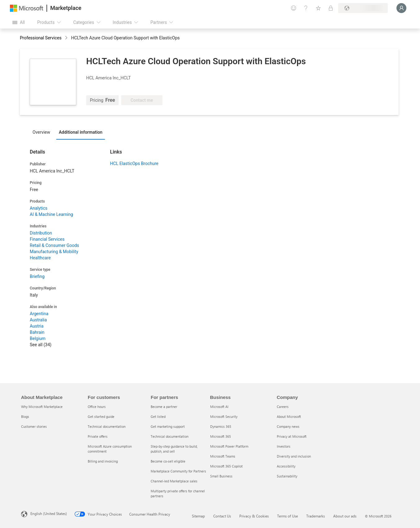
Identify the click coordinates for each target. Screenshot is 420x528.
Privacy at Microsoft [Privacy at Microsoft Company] (292, 436)
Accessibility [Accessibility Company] (286, 466)
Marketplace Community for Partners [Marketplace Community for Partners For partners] (178, 471)
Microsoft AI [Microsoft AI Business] (219, 407)
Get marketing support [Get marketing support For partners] (168, 426)
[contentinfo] (67, 38)
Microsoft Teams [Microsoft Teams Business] (223, 456)
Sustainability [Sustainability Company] (287, 476)
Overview (41, 132)
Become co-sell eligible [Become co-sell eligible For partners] (168, 461)
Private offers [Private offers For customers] (98, 436)
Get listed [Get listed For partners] (158, 416)
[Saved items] (318, 8)
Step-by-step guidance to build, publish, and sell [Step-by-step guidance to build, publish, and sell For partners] (174, 449)
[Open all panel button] (19, 22)
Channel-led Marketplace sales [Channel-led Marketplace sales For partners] (174, 481)
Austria (37, 326)
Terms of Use (287, 516)
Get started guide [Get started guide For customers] (101, 416)
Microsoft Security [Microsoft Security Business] (224, 416)
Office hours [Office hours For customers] (97, 407)
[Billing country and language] (363, 8)
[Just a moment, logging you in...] (401, 8)
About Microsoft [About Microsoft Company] (289, 416)
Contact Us (222, 516)
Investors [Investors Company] (284, 446)
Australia (38, 320)
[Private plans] (331, 8)
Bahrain (37, 332)
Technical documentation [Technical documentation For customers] (107, 426)
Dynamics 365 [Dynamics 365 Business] (221, 426)
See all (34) (41, 345)
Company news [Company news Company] (288, 426)
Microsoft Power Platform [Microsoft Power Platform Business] (229, 446)
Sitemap (198, 516)
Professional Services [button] (41, 38)
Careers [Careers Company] (283, 407)
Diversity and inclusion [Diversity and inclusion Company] (294, 456)
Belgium (38, 338)
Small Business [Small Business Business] (221, 476)
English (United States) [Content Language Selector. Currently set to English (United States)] (49, 513)
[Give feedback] (294, 8)
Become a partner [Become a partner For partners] (164, 407)
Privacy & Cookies (254, 516)
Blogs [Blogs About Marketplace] (25, 416)
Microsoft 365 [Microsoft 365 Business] (221, 436)
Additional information (81, 132)
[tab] (43, 132)
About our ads (345, 516)
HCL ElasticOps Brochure (134, 163)
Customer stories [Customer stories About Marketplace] (34, 426)
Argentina (39, 314)
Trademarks (316, 516)
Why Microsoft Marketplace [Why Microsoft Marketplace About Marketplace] (42, 407)
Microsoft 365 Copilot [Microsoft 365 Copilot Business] (226, 466)
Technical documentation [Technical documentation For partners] (170, 436)
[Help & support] (306, 8)
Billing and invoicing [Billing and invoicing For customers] (103, 461)
